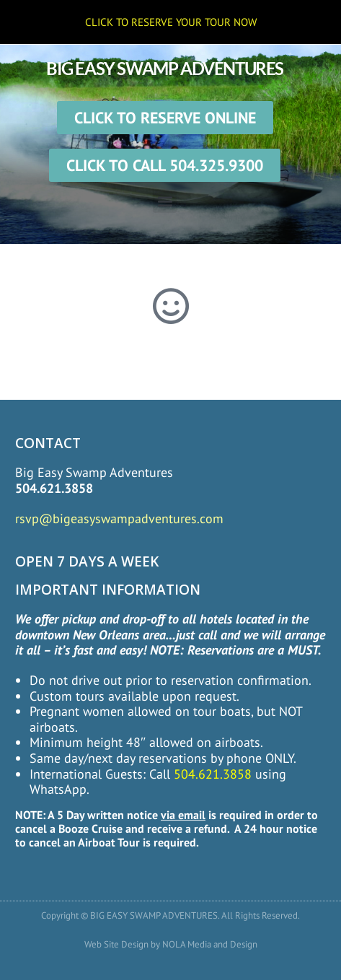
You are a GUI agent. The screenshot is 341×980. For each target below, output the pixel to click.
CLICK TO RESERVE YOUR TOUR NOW (171, 22)
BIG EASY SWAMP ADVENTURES (165, 68)
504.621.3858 (54, 488)
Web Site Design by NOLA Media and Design (171, 944)
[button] (165, 201)
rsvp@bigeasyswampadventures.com (119, 519)
